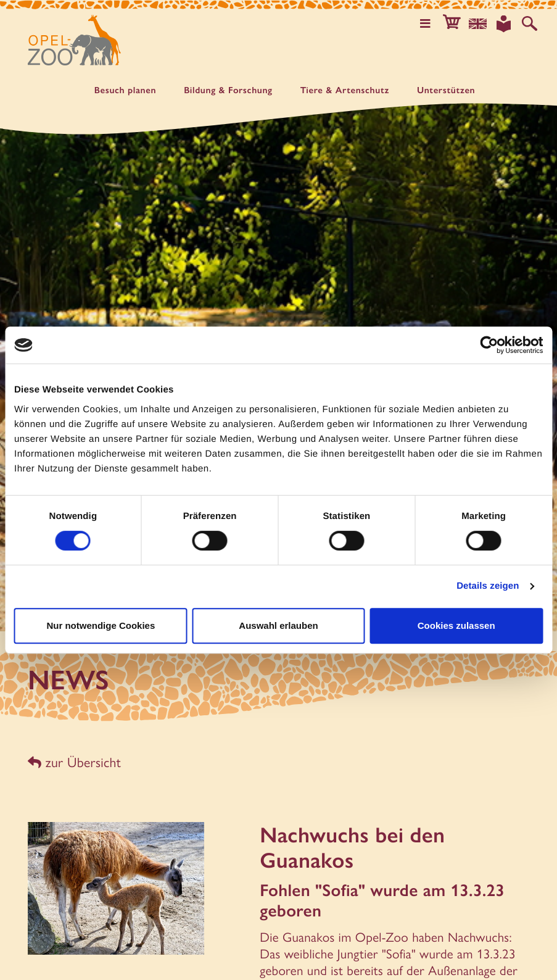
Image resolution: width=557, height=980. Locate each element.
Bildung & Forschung (228, 90)
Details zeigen (488, 586)
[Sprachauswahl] (480, 23)
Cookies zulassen (456, 625)
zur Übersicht (72, 761)
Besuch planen (125, 90)
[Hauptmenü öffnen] (429, 23)
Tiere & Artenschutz (345, 90)
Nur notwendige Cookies (101, 625)
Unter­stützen (446, 90)
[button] (455, 23)
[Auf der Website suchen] (530, 23)
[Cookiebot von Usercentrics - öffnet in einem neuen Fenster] (489, 345)
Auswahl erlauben (278, 625)
